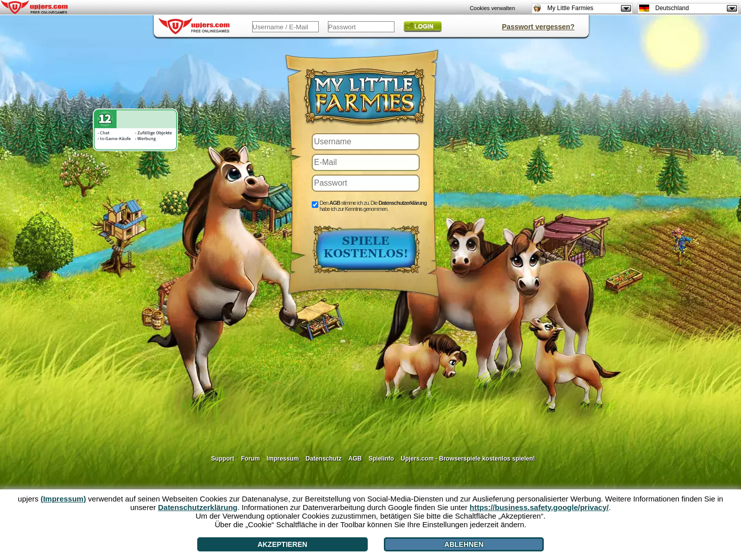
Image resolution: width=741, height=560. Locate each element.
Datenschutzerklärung (403, 203)
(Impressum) (63, 499)
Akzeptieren (282, 544)
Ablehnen (464, 544)
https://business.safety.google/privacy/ (539, 507)
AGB (355, 459)
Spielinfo (382, 459)
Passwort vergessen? (538, 27)
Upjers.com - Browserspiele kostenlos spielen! (468, 459)
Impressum (282, 459)
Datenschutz (324, 459)
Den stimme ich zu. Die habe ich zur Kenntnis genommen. (373, 206)
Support (222, 459)
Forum (250, 459)
